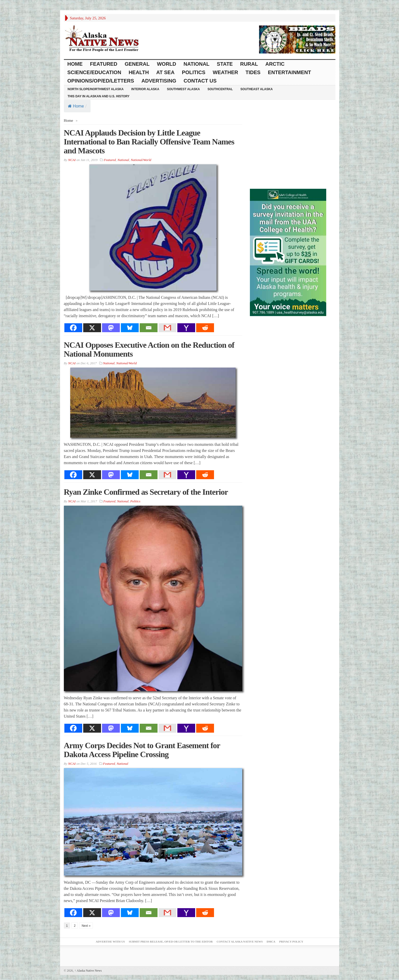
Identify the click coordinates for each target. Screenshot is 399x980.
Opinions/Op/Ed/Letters (101, 81)
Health (139, 72)
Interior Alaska (145, 89)
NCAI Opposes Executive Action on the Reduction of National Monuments (149, 349)
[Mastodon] (111, 328)
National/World (141, 160)
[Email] (149, 328)
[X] (92, 328)
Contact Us (200, 81)
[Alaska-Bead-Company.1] (297, 39)
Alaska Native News (88, 971)
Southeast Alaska (257, 89)
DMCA (271, 942)
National (196, 64)
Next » (86, 926)
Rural (249, 64)
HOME (75, 64)
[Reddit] (205, 328)
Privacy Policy (291, 942)
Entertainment (290, 72)
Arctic (275, 64)
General (137, 64)
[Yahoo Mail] (186, 328)
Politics (194, 72)
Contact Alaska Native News (240, 942)
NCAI (72, 160)
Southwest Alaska (183, 89)
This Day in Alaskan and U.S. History (99, 96)
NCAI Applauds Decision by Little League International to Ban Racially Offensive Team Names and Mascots (149, 142)
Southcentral (220, 89)
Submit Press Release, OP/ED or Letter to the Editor (171, 942)
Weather (225, 72)
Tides (253, 72)
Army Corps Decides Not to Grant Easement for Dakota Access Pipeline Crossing (142, 750)
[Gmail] (167, 328)
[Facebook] (73, 328)
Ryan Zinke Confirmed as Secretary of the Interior (146, 492)
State (225, 64)
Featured (104, 64)
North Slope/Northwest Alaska (96, 89)
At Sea (165, 72)
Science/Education (94, 72)
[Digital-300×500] (288, 252)
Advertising (159, 81)
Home (76, 106)
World (167, 64)
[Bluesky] (130, 328)
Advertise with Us (110, 942)
